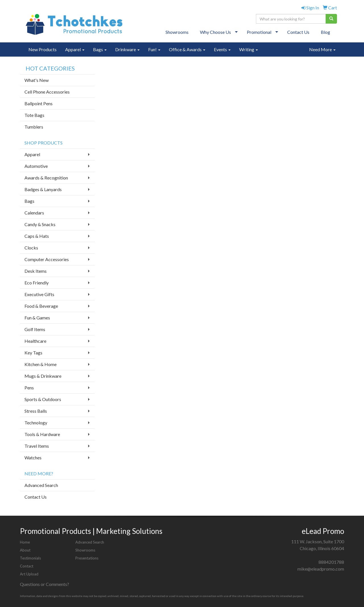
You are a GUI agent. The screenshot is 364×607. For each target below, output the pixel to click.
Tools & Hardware (42, 434)
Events (222, 49)
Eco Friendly (37, 283)
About (25, 550)
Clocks (31, 248)
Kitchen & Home (41, 364)
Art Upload (29, 574)
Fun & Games (37, 318)
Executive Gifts (39, 294)
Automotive (36, 166)
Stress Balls (36, 411)
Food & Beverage (41, 306)
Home (25, 542)
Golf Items (35, 329)
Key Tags (33, 353)
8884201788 (331, 562)
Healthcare (35, 341)
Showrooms (177, 32)
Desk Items (36, 271)
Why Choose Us (215, 32)
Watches (33, 458)
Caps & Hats (37, 236)
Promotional (259, 32)
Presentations (87, 558)
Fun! (154, 49)
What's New (37, 80)
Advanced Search (41, 485)
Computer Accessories (47, 259)
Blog (325, 32)
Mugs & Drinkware (43, 376)
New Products (43, 49)
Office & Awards (187, 49)
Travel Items (37, 446)
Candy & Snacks (40, 224)
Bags (100, 49)
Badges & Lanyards (43, 189)
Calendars (34, 213)
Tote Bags (34, 115)
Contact (27, 566)
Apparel (75, 49)
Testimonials (30, 558)
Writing (249, 49)
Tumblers (34, 127)
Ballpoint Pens (39, 103)
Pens (29, 388)
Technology (36, 423)
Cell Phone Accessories (47, 92)
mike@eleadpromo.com (321, 569)
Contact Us (298, 32)
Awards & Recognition (46, 178)
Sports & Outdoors (43, 399)
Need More (322, 49)
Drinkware (127, 49)
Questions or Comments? (45, 584)
